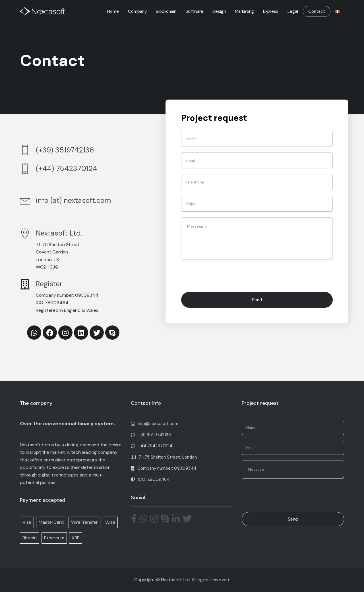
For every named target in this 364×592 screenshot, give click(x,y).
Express (271, 11)
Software (194, 11)
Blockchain (166, 11)
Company (137, 11)
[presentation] (224, 275)
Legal (293, 11)
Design (219, 11)
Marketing (244, 11)
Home (113, 11)
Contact (317, 11)
